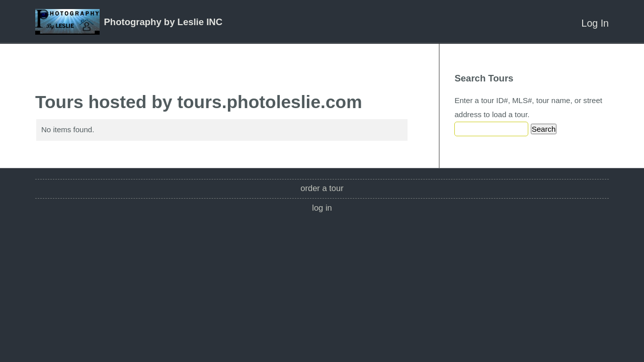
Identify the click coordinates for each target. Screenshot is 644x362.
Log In (595, 23)
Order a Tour (322, 188)
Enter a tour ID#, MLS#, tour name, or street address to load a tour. (528, 107)
